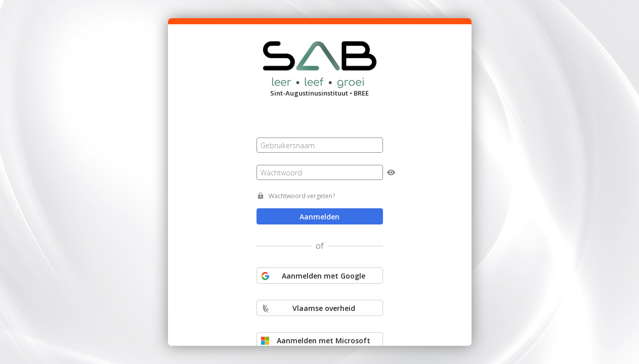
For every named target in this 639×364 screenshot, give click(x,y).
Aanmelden (319, 217)
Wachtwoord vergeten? (302, 196)
